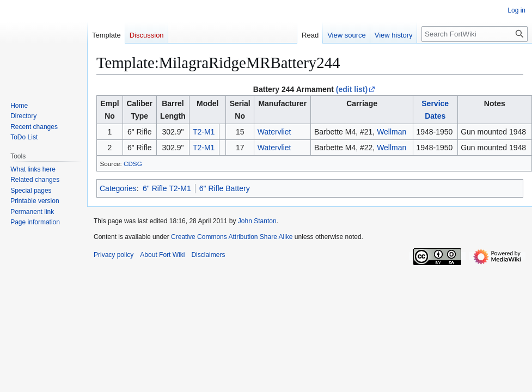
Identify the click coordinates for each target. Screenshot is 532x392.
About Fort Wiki (162, 255)
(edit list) (352, 89)
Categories (118, 188)
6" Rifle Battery (225, 188)
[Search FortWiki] (475, 34)
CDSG (133, 164)
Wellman (392, 132)
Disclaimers (208, 255)
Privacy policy (114, 255)
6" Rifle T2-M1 (167, 188)
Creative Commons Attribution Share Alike (232, 237)
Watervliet (274, 132)
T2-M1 (204, 132)
